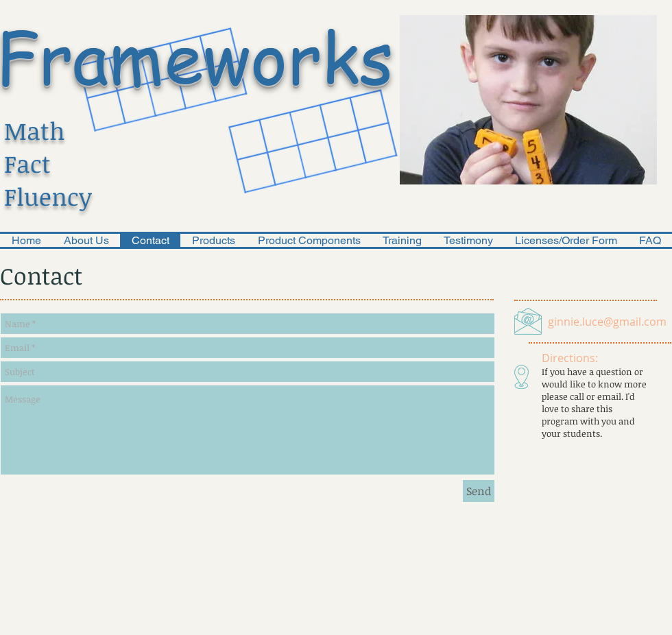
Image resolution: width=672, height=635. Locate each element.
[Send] (479, 491)
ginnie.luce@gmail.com (607, 322)
